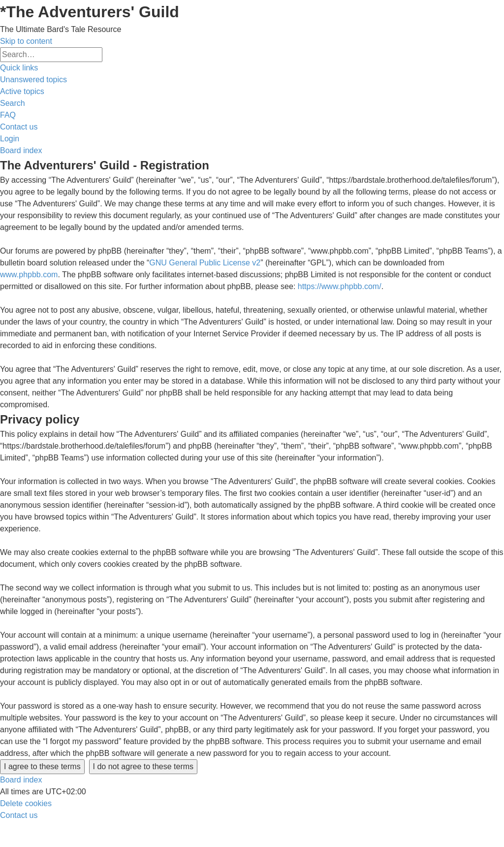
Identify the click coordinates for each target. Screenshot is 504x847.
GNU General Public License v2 (205, 263)
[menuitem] (33, 80)
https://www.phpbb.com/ (340, 286)
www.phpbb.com (29, 275)
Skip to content (26, 41)
